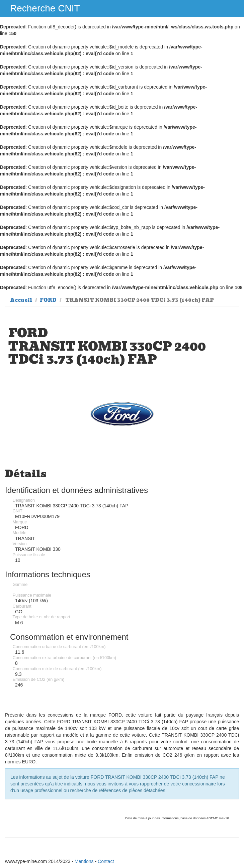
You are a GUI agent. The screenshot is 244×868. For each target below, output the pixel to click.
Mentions (84, 861)
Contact (106, 861)
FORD (48, 300)
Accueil (21, 300)
